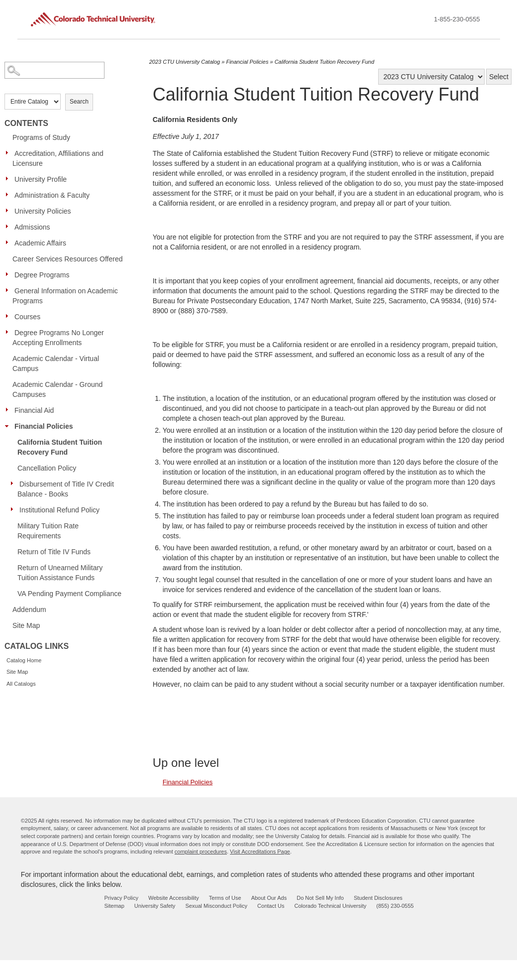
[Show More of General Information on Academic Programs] (9, 290)
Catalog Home (24, 660)
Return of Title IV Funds (54, 552)
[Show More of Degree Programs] (9, 274)
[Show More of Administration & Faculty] (9, 195)
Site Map (26, 625)
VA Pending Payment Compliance (69, 594)
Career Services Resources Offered (68, 259)
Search (79, 102)
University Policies (43, 211)
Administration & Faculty (52, 195)
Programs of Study (41, 137)
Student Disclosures (378, 898)
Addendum (29, 610)
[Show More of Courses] (9, 316)
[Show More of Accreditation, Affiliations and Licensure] (9, 153)
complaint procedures (201, 852)
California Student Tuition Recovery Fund (60, 447)
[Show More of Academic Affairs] (9, 243)
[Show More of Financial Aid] (9, 410)
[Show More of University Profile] (9, 179)
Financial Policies (44, 426)
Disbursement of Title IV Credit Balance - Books (66, 489)
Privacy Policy (121, 898)
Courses (27, 317)
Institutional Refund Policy (59, 510)
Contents (26, 123)
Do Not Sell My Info (320, 898)
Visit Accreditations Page (260, 852)
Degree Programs (42, 275)
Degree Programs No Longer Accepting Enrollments (58, 338)
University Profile (41, 179)
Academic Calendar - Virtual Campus (56, 364)
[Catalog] (431, 77)
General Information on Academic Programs (65, 296)
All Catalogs (21, 684)
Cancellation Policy (47, 468)
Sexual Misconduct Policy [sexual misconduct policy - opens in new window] (216, 906)
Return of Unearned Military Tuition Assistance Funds (60, 573)
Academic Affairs (40, 243)
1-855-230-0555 (457, 19)
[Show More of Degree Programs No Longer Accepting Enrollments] (9, 332)
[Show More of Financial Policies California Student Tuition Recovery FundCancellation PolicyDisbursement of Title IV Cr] (9, 426)
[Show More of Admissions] (9, 227)
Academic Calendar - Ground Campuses (57, 389)
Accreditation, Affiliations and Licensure (58, 158)
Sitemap (114, 906)
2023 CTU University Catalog (185, 62)
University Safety (155, 906)
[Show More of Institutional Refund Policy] (14, 509)
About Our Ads (269, 898)
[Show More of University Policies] (9, 211)
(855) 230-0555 (395, 906)
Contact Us (271, 906)
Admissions (32, 227)
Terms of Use (225, 898)
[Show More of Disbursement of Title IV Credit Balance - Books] (14, 484)
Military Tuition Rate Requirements (48, 531)
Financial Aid (34, 410)
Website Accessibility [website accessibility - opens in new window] (174, 898)
